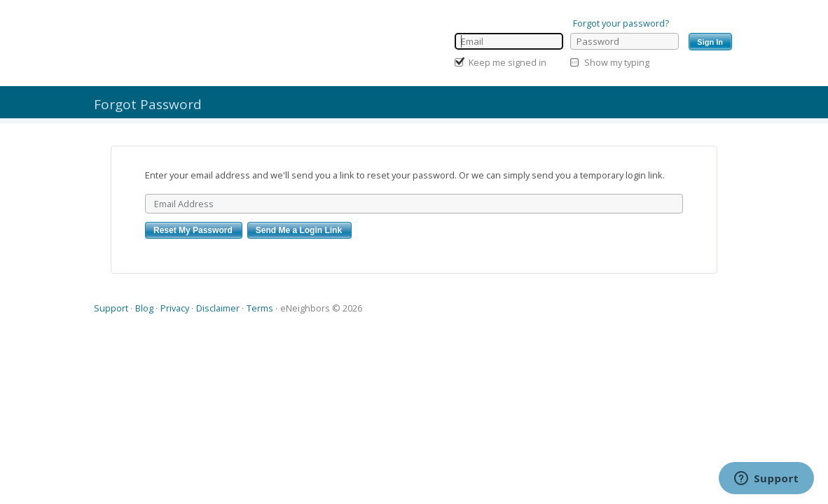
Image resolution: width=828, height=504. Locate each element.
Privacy (175, 308)
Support (111, 308)
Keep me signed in (508, 62)
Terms (260, 308)
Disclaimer (218, 308)
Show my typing (617, 62)
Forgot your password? (621, 23)
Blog (144, 308)
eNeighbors (305, 308)
